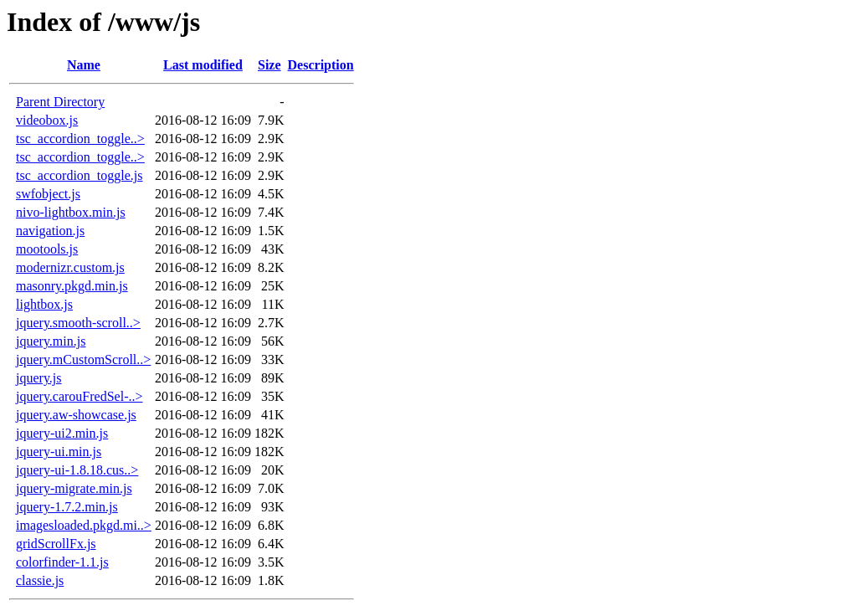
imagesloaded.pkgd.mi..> (84, 525)
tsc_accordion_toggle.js (80, 175)
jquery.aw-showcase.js (76, 415)
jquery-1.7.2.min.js (67, 507)
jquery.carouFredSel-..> (80, 396)
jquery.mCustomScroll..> (83, 359)
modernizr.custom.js (70, 267)
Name (84, 65)
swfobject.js (48, 194)
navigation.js (50, 231)
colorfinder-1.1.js (62, 562)
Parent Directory (60, 102)
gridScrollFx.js (56, 544)
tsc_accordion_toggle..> (80, 139)
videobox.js (47, 120)
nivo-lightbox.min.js (71, 212)
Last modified (203, 65)
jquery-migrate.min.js (74, 488)
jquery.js (39, 378)
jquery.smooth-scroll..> (78, 323)
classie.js (40, 580)
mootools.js (47, 249)
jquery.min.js (51, 341)
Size (269, 65)
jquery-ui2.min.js (62, 433)
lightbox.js (44, 304)
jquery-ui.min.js (59, 452)
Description (321, 65)
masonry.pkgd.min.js (72, 286)
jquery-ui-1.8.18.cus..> (77, 470)
